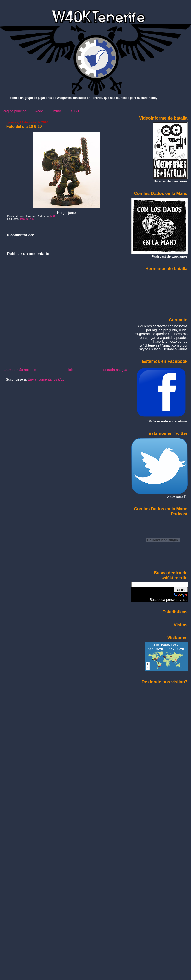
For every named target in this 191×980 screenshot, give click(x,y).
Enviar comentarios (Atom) (48, 379)
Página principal (15, 111)
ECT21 (74, 111)
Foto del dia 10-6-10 (24, 127)
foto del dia (27, 219)
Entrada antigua (115, 370)
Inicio (70, 370)
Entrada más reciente (20, 370)
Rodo (39, 111)
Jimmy (56, 111)
